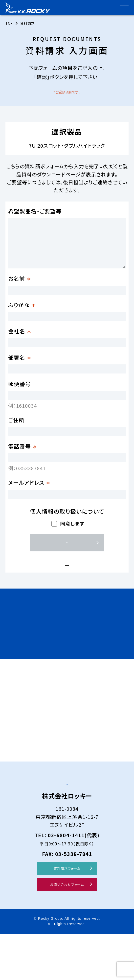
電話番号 (22, 473)
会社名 (20, 340)
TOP (9, 23)
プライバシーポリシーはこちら (67, 599)
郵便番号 (20, 401)
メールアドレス (29, 513)
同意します (72, 559)
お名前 (20, 278)
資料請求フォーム (67, 915)
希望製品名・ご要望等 (35, 211)
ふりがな (22, 309)
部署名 (20, 371)
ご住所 (16, 442)
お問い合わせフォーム (67, 930)
